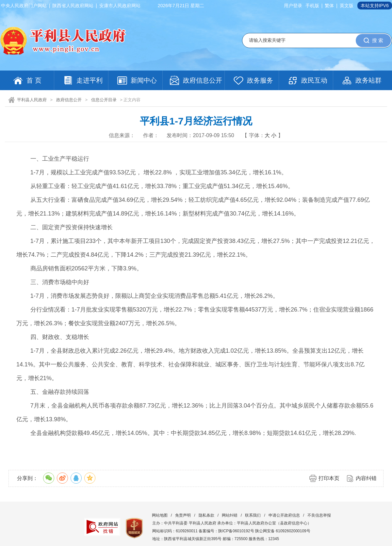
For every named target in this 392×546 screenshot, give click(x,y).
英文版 (347, 6)
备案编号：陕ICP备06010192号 (226, 531)
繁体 (329, 6)
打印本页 (329, 478)
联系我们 (253, 515)
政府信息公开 (69, 100)
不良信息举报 (319, 515)
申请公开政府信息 (284, 515)
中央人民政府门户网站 (24, 6)
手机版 (312, 6)
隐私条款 (206, 515)
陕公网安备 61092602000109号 (283, 531)
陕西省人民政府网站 (73, 6)
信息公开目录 (104, 100)
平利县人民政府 (32, 100)
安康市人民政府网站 (120, 6)
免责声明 (183, 515)
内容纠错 (366, 478)
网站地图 (160, 515)
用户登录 (293, 6)
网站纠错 (230, 515)
